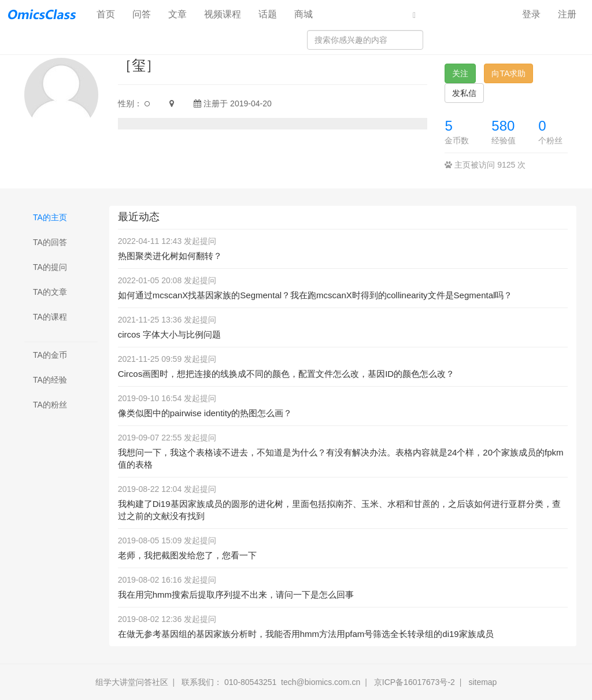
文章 (177, 14)
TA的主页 (50, 217)
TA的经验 (50, 380)
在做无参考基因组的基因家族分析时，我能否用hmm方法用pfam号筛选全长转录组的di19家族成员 (306, 634)
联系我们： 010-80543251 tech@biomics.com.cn (271, 682)
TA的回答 (50, 242)
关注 (460, 73)
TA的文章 (50, 292)
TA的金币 (50, 355)
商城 (304, 14)
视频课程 (223, 14)
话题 (268, 14)
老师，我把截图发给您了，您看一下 (187, 555)
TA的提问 (50, 267)
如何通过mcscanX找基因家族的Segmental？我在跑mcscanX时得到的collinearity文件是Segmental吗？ (315, 295)
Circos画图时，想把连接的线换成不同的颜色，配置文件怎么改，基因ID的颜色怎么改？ (286, 374)
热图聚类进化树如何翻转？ (170, 256)
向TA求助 (508, 73)
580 (503, 126)
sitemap (482, 682)
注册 (567, 14)
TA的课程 (50, 317)
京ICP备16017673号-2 (415, 682)
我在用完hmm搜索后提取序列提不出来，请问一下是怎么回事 (236, 595)
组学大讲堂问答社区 (132, 682)
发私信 (464, 93)
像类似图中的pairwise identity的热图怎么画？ (205, 413)
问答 (142, 14)
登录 (531, 14)
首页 (110, 14)
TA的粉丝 (50, 405)
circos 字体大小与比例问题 (169, 334)
